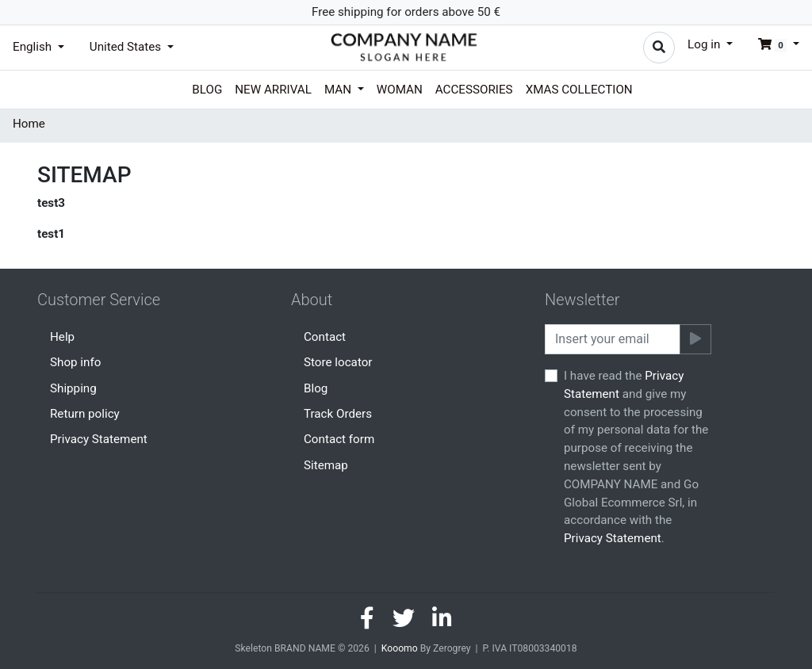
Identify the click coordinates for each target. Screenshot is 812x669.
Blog (207, 90)
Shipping (73, 388)
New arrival (273, 90)
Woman (400, 90)
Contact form (339, 439)
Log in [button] (705, 44)
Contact (325, 337)
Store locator (338, 362)
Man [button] (339, 90)
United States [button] (127, 47)
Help (62, 337)
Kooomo (400, 648)
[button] (772, 44)
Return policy (85, 414)
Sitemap (326, 465)
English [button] (34, 47)
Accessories (474, 90)
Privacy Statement (99, 439)
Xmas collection (579, 90)
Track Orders (338, 414)
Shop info (75, 362)
